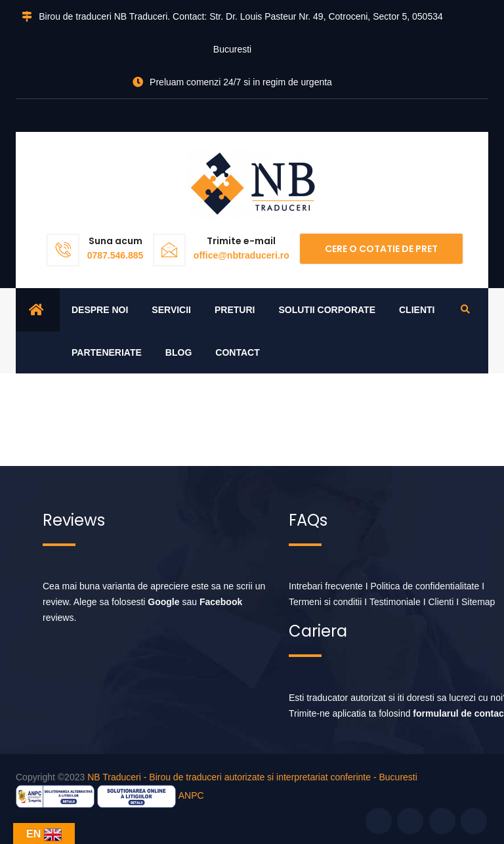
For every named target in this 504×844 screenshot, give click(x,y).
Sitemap (478, 602)
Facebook (221, 602)
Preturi (235, 310)
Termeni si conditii (325, 602)
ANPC (191, 795)
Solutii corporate (327, 310)
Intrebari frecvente (326, 586)
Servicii (171, 310)
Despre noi (100, 310)
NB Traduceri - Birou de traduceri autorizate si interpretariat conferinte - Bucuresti (252, 777)
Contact (237, 352)
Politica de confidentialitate (425, 586)
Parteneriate (107, 352)
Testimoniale (395, 602)
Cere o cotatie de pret (381, 249)
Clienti (417, 310)
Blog (178, 352)
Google (163, 602)
